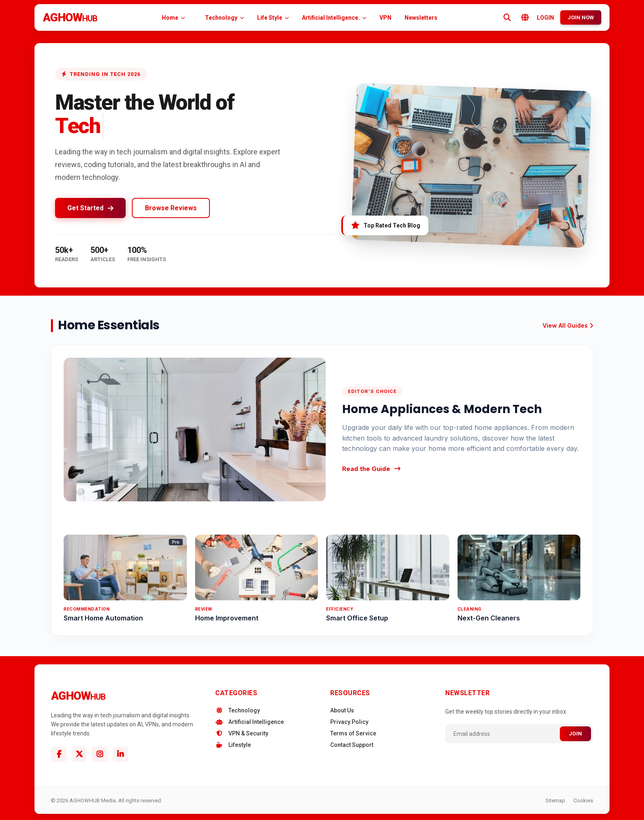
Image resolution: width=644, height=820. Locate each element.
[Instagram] (100, 754)
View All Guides (568, 325)
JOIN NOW (581, 17)
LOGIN (545, 18)
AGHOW (70, 17)
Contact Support (352, 745)
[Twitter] (79, 754)
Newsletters (421, 18)
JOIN (575, 734)
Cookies (583, 800)
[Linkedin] (120, 754)
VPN (385, 18)
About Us (342, 710)
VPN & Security (242, 733)
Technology (238, 710)
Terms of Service (353, 733)
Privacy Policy (349, 722)
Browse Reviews (171, 208)
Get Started (90, 208)
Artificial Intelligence (250, 722)
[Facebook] (59, 754)
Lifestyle (233, 745)
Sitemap (555, 800)
